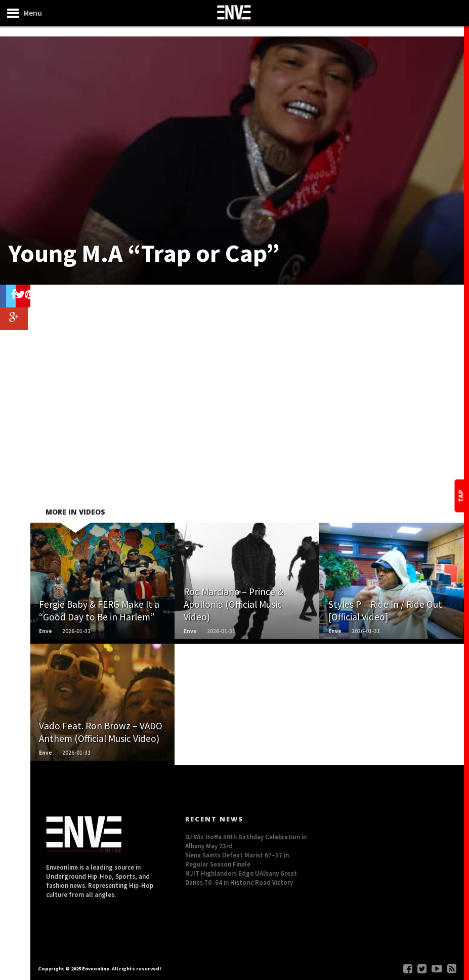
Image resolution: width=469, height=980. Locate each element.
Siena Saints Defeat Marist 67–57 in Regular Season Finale (237, 859)
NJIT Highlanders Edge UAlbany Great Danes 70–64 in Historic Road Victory (241, 878)
